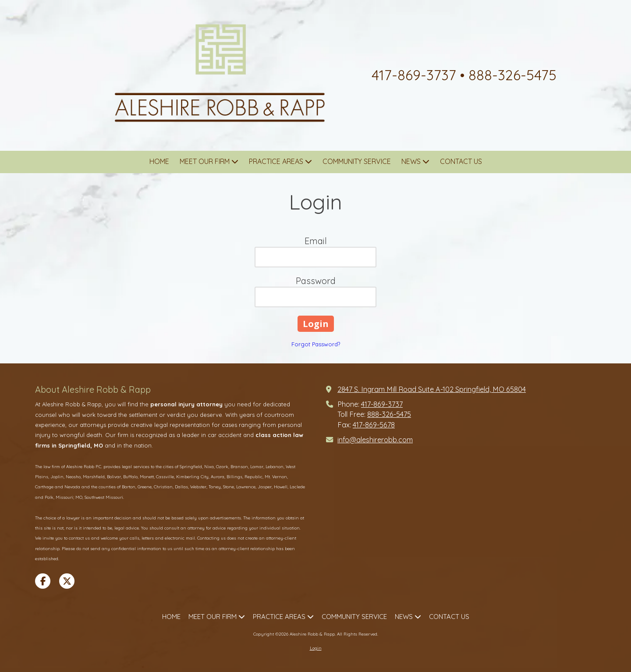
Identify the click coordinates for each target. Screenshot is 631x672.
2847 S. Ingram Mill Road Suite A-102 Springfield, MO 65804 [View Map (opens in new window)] (432, 389)
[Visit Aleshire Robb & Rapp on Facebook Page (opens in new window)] (43, 581)
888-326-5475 (389, 414)
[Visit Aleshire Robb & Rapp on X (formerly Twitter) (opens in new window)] (67, 581)
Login (316, 648)
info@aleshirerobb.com (375, 440)
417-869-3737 (382, 404)
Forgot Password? (316, 344)
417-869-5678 (374, 425)
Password (316, 281)
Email (316, 241)
